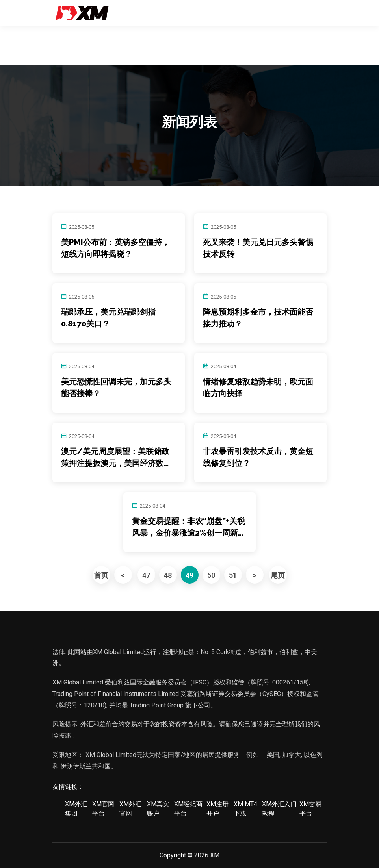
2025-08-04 (82, 366)
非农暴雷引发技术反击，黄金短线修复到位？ (258, 457)
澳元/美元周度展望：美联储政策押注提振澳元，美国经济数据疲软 (116, 458)
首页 (101, 575)
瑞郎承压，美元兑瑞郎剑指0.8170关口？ (108, 318)
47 (146, 575)
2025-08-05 (82, 227)
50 (211, 575)
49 (189, 575)
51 (233, 575)
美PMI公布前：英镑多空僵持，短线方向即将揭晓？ (115, 248)
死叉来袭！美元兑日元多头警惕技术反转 (258, 248)
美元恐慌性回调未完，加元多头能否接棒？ (116, 388)
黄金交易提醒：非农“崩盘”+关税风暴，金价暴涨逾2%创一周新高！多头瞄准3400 (189, 528)
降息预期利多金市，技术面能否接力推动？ (258, 318)
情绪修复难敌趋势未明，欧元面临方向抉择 (258, 388)
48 (168, 575)
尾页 (278, 575)
